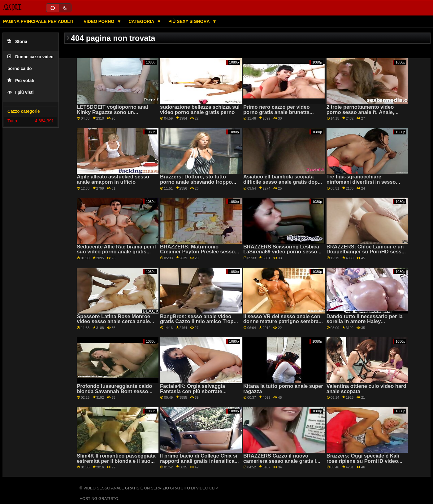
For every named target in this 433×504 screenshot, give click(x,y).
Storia (17, 42)
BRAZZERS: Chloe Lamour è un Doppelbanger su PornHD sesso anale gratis (366, 252)
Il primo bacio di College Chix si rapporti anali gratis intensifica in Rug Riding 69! (199, 461)
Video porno (100, 21)
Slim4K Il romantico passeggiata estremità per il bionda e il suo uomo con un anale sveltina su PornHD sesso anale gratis (116, 464)
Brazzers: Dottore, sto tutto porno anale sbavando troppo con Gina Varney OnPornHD (196, 182)
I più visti (21, 92)
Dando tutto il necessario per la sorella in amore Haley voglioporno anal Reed (365, 322)
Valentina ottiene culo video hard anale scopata (366, 389)
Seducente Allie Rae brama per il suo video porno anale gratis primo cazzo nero (116, 252)
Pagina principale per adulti (38, 21)
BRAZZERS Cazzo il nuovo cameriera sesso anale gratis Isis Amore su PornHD (283, 461)
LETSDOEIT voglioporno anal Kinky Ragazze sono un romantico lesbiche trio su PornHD (112, 115)
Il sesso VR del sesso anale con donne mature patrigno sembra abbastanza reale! (282, 322)
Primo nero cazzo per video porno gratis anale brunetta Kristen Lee (277, 112)
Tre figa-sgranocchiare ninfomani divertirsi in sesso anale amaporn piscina (361, 182)
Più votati (21, 81)
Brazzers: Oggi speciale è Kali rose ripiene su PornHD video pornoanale (363, 461)
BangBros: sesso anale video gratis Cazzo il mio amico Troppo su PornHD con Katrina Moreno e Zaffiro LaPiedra (200, 324)
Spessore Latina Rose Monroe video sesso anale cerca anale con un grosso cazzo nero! (113, 322)
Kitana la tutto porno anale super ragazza (283, 389)
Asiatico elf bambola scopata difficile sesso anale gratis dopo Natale (282, 182)
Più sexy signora (190, 21)
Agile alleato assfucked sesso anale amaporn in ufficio (113, 179)
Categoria (142, 21)
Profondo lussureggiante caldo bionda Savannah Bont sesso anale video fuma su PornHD (114, 391)
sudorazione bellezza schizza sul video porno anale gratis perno (200, 110)
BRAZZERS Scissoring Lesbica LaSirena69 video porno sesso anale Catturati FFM (281, 252)
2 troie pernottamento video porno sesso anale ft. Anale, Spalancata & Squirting (360, 112)
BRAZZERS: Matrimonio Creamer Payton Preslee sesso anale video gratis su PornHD (197, 252)
